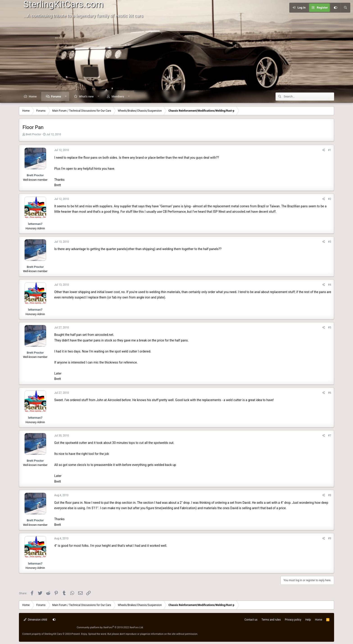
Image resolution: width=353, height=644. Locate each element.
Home (33, 96)
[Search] (345, 8)
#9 (330, 538)
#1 (330, 150)
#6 (330, 393)
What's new (86, 96)
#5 (330, 328)
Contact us (251, 620)
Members (118, 96)
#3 (330, 242)
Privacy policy (293, 620)
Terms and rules (271, 620)
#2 (330, 199)
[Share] (324, 150)
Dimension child (35, 620)
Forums (56, 96)
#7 (330, 436)
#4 (330, 285)
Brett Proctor (33, 134)
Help (308, 620)
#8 (330, 495)
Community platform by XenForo (110, 627)
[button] (66, 96)
